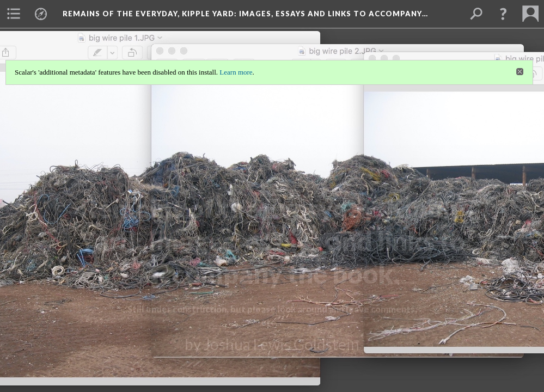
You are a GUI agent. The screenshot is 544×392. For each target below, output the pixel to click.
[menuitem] (14, 14)
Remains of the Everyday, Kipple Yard (245, 14)
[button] (503, 14)
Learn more (236, 72)
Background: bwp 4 (272, 366)
